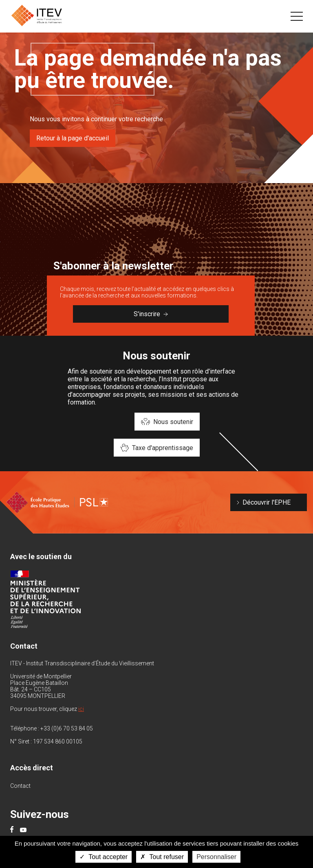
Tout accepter (104, 857)
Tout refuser (162, 857)
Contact (20, 786)
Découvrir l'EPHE (267, 502)
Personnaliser (216, 857)
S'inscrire (151, 314)
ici (81, 709)
